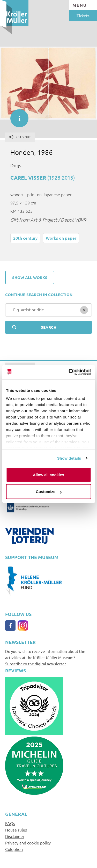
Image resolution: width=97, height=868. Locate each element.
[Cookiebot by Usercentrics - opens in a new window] (69, 372)
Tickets (83, 16)
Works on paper (61, 238)
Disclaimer (15, 836)
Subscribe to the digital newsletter (35, 664)
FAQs (10, 823)
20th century (25, 238)
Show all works (30, 277)
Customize (49, 492)
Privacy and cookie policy (28, 843)
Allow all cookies (48, 475)
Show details (69, 458)
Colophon (14, 849)
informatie (17, 116)
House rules (16, 830)
